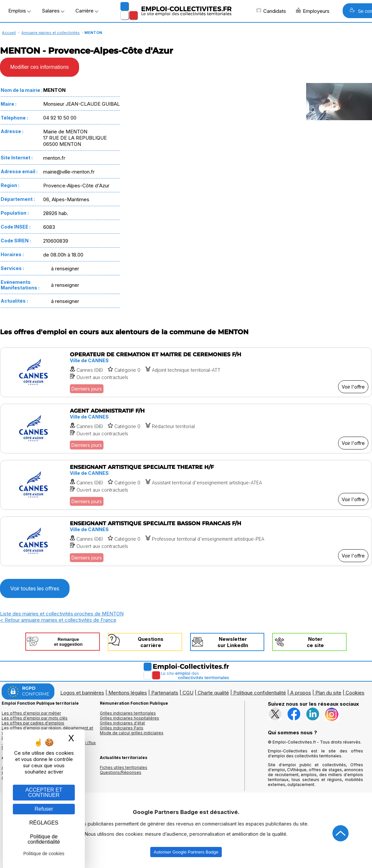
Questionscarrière (151, 642)
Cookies (355, 693)
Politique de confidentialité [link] (44, 839)
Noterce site (315, 642)
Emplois (19, 11)
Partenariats (165, 693)
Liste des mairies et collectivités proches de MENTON (62, 614)
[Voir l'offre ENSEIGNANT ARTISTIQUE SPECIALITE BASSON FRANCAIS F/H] (186, 541)
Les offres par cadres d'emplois (33, 723)
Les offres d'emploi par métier (31, 713)
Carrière (87, 11)
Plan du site (328, 693)
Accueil (9, 33)
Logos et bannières (82, 693)
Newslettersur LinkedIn (233, 642)
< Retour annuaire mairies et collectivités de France (58, 620)
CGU (188, 693)
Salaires (53, 11)
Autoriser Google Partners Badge (186, 852)
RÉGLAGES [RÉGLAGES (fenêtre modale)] (44, 823)
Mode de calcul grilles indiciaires (132, 733)
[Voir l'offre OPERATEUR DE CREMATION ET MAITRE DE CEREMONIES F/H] (186, 372)
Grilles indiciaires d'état (122, 723)
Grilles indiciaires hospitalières (129, 718)
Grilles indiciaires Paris (122, 728)
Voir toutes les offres (35, 588)
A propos (301, 693)
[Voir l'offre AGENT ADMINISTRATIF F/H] (186, 429)
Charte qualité (213, 693)
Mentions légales (128, 693)
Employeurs (313, 11)
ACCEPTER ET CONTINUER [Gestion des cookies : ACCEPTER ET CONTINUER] (44, 792)
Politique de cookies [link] (44, 854)
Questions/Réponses (121, 772)
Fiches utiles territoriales (124, 767)
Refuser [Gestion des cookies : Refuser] (44, 809)
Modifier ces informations (40, 67)
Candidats (271, 11)
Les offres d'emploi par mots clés (35, 718)
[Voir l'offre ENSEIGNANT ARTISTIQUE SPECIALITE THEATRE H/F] (186, 485)
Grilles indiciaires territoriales (128, 713)
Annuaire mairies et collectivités (51, 33)
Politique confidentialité (260, 693)
